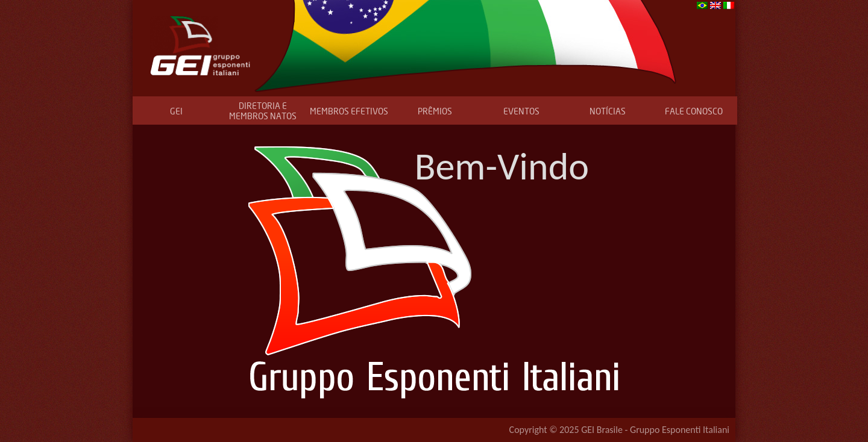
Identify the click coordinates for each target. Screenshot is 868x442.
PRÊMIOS (435, 111)
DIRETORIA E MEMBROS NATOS (263, 111)
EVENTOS (521, 111)
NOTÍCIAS (608, 111)
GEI (176, 111)
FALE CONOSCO (694, 111)
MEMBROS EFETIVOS (349, 111)
